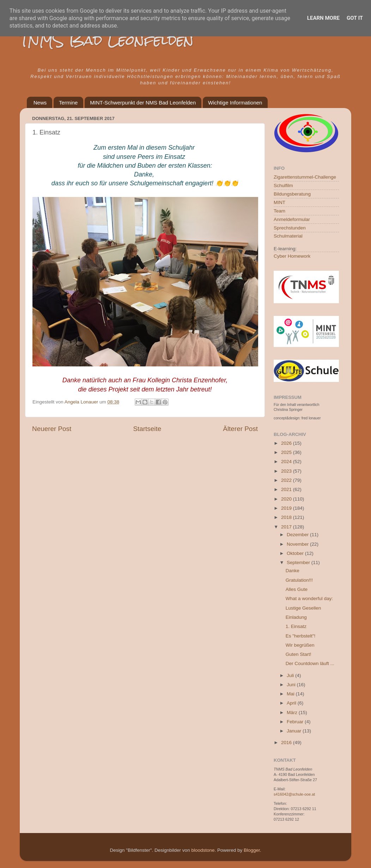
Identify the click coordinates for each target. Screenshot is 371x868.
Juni (292, 685)
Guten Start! (299, 654)
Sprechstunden (290, 228)
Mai (291, 694)
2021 (287, 489)
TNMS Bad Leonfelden (107, 40)
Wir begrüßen (300, 645)
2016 (287, 743)
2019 (287, 508)
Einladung (296, 617)
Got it (355, 18)
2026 (287, 443)
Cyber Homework (292, 256)
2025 (287, 452)
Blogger (252, 850)
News (40, 103)
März (293, 713)
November (298, 544)
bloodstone (203, 850)
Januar (295, 731)
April (292, 703)
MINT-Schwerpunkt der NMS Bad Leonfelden (143, 103)
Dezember (298, 535)
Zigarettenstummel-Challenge (305, 177)
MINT (279, 202)
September (299, 562)
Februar (296, 722)
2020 (287, 499)
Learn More (323, 18)
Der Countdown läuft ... (310, 663)
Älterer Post (240, 429)
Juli (291, 675)
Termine (68, 103)
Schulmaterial (288, 236)
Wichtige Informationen (235, 103)
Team (279, 211)
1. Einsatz (296, 626)
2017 (287, 527)
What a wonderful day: (309, 598)
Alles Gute (297, 589)
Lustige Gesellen (303, 608)
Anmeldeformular (292, 219)
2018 (287, 517)
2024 (287, 462)
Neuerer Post (52, 429)
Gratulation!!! (299, 580)
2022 (287, 480)
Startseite (147, 429)
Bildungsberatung (292, 194)
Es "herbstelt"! (301, 636)
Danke (293, 571)
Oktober (296, 553)
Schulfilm (283, 185)
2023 (287, 471)
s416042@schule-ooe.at (294, 794)
